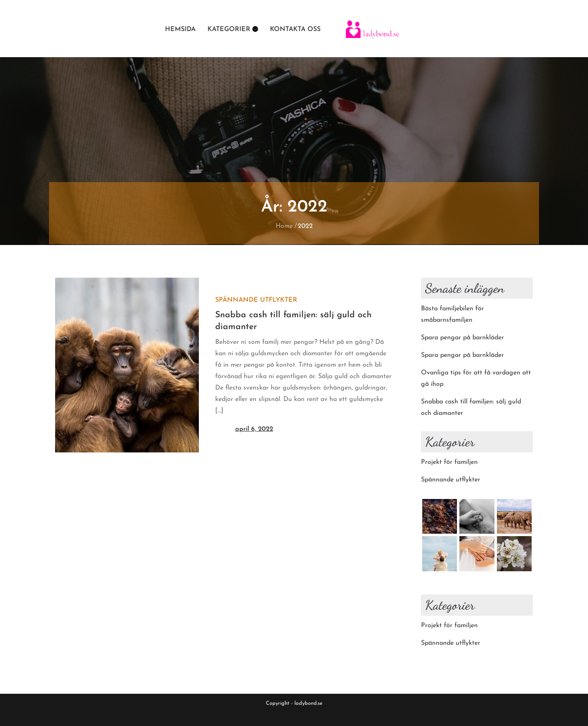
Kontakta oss (295, 29)
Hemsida (180, 29)
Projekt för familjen (449, 462)
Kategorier (233, 29)
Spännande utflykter (256, 300)
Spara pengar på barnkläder (462, 338)
